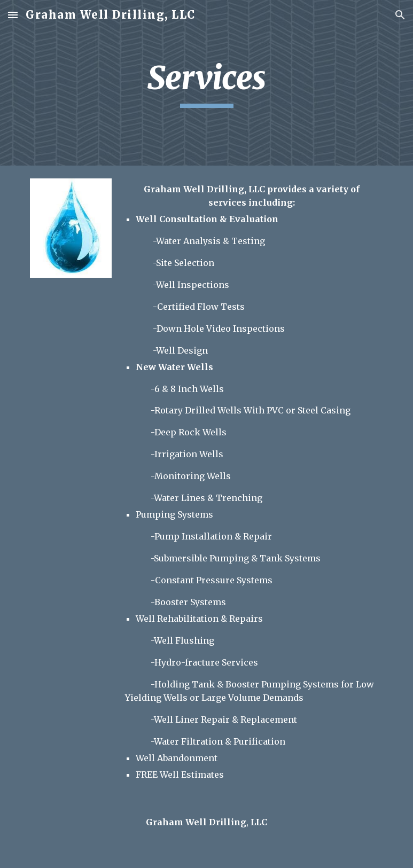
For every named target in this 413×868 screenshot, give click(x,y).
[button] (13, 15)
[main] (206, 83)
